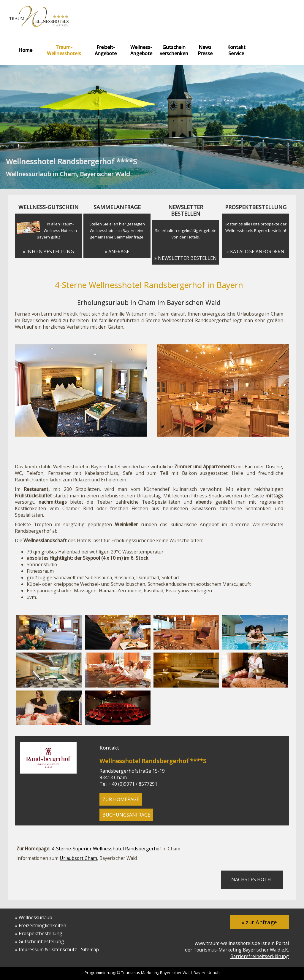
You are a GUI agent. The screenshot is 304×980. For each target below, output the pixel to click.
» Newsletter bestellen (186, 258)
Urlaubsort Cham (78, 858)
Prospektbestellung (41, 933)
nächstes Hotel (252, 879)
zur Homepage (121, 799)
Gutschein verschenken (174, 50)
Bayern (200, 973)
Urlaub (214, 973)
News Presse (205, 50)
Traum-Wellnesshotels (64, 50)
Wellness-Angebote (141, 50)
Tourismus (131, 973)
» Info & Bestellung (48, 252)
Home (25, 50)
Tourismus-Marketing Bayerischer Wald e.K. (241, 950)
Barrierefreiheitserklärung (260, 956)
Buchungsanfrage (126, 815)
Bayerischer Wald (176, 973)
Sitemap (90, 949)
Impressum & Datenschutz (48, 949)
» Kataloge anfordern (255, 252)
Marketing (150, 973)
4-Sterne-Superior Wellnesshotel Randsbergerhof (106, 849)
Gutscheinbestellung (41, 941)
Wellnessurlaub (35, 917)
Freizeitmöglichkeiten (42, 925)
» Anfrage (117, 252)
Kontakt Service (236, 50)
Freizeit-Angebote (106, 50)
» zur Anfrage (259, 922)
